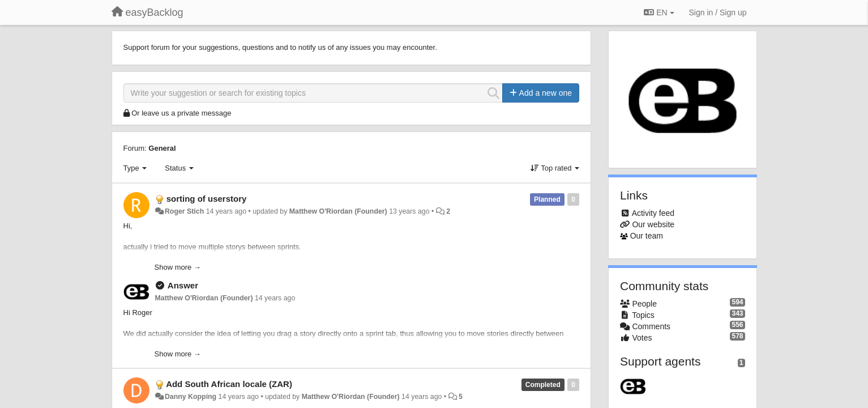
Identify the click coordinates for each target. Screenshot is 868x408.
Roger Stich (184, 211)
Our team (647, 236)
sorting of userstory (207, 199)
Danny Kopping (191, 397)
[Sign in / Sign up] (718, 12)
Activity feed (653, 213)
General (162, 148)
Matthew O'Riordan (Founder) (338, 211)
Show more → (178, 267)
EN (659, 12)
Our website (653, 224)
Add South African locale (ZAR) (229, 384)
